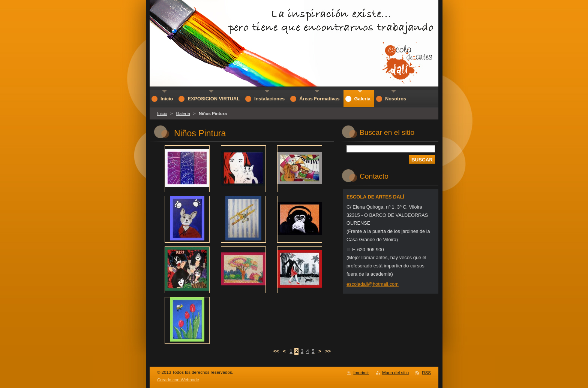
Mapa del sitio (395, 373)
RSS (426, 373)
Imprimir (361, 373)
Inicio (162, 113)
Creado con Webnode (178, 380)
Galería (183, 113)
